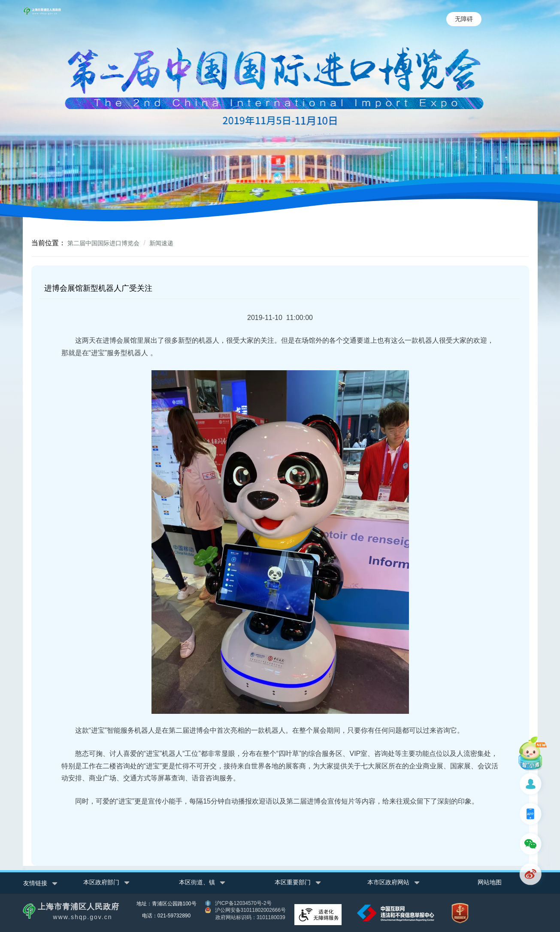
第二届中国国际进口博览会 (103, 243)
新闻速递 (161, 243)
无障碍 (464, 19)
